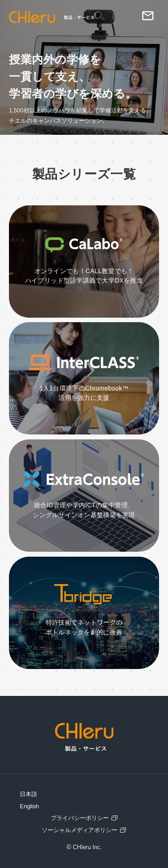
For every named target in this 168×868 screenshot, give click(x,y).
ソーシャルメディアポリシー (80, 830)
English (29, 806)
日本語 (28, 794)
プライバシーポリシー (80, 818)
